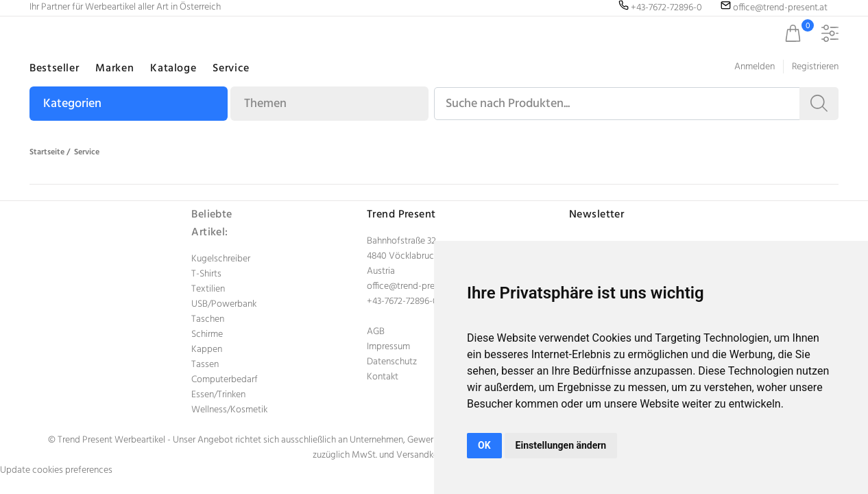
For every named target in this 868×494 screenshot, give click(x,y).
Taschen (208, 319)
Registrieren (815, 67)
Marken (114, 69)
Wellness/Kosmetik (229, 410)
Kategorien (72, 104)
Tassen (205, 365)
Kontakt (383, 377)
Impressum (388, 347)
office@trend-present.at (414, 286)
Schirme (207, 334)
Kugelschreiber (221, 259)
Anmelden (755, 67)
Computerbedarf (225, 380)
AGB (376, 332)
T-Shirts (206, 274)
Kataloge (173, 69)
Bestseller (54, 69)
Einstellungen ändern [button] (561, 445)
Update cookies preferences (56, 470)
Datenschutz (392, 362)
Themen (265, 104)
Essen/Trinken (218, 395)
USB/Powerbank (224, 304)
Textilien (208, 289)
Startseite (47, 152)
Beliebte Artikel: (212, 224)
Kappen (207, 350)
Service (231, 69)
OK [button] (484, 445)
